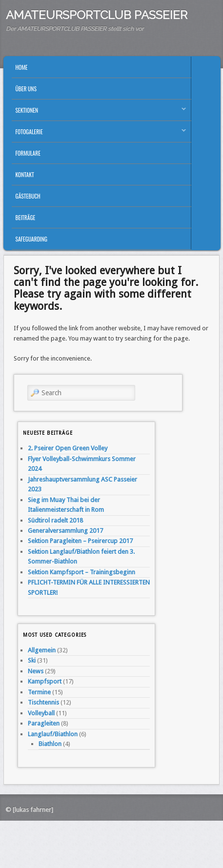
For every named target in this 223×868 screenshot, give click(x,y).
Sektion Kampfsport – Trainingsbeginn (81, 572)
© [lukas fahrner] (29, 810)
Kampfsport (45, 681)
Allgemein (42, 650)
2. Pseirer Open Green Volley (68, 448)
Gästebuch (28, 196)
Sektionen (99, 112)
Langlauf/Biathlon (53, 734)
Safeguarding (31, 239)
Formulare (28, 153)
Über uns (26, 89)
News (36, 671)
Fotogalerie (99, 134)
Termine (39, 692)
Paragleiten (44, 723)
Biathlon (50, 744)
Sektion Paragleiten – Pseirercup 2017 (80, 541)
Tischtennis (43, 702)
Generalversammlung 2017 (65, 531)
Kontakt (25, 174)
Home (22, 67)
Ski (32, 660)
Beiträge (26, 217)
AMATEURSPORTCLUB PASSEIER (97, 15)
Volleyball (41, 713)
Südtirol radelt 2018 (55, 520)
